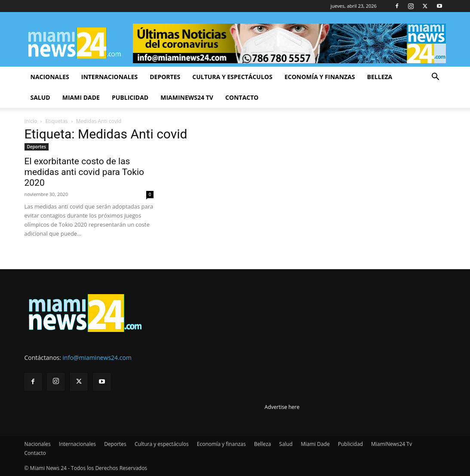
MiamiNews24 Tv (187, 97)
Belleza (380, 77)
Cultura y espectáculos (232, 77)
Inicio (31, 121)
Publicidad (130, 97)
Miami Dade (81, 97)
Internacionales (109, 77)
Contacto (242, 97)
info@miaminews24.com (97, 358)
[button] (436, 78)
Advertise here (282, 407)
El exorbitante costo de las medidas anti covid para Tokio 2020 (84, 172)
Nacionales (50, 77)
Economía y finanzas (319, 77)
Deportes (165, 77)
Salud (40, 97)
